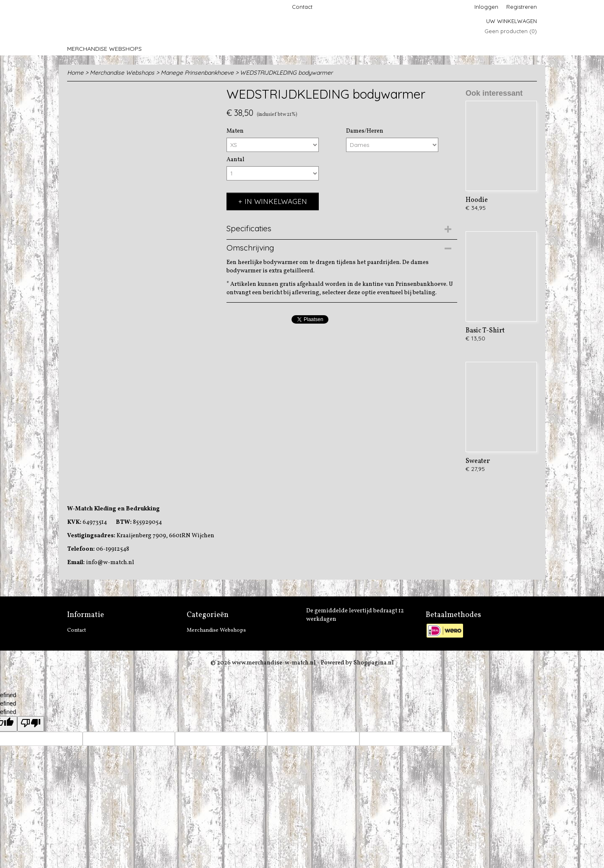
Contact (302, 7)
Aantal (236, 160)
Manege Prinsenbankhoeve (197, 73)
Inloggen (486, 7)
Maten (235, 131)
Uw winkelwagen (512, 21)
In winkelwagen (276, 201)
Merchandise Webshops (104, 49)
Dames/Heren (365, 131)
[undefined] (31, 724)
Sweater (478, 461)
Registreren (522, 7)
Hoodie (477, 200)
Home (75, 73)
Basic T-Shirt (485, 331)
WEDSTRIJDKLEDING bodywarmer (286, 73)
